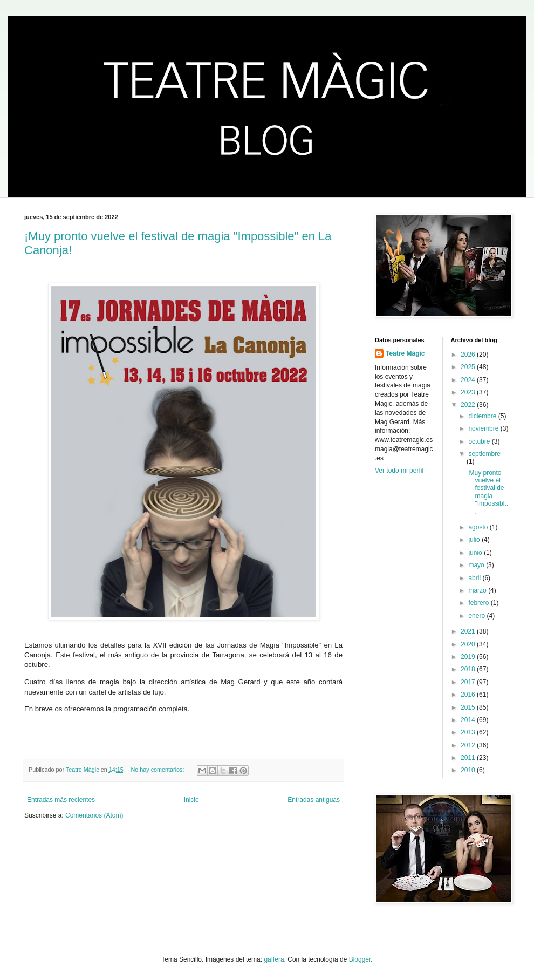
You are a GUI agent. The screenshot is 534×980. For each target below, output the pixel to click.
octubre (480, 441)
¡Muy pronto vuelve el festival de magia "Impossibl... (487, 492)
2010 (469, 770)
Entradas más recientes (61, 800)
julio (475, 540)
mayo (477, 565)
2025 (469, 367)
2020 (469, 644)
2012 (469, 745)
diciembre (483, 416)
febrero (479, 603)
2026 (469, 355)
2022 (469, 405)
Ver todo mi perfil (399, 471)
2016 (469, 695)
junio (476, 553)
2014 (469, 720)
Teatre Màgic (405, 353)
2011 (469, 758)
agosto (479, 527)
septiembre (484, 454)
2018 (469, 669)
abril (475, 578)
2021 (469, 631)
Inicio (191, 800)
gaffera (274, 959)
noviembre (484, 428)
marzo (478, 590)
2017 (469, 682)
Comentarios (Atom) (94, 815)
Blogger (360, 959)
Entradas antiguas (314, 800)
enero (477, 616)
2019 (469, 657)
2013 (469, 732)
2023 (469, 392)
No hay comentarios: (159, 770)
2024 (469, 380)
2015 (469, 707)
